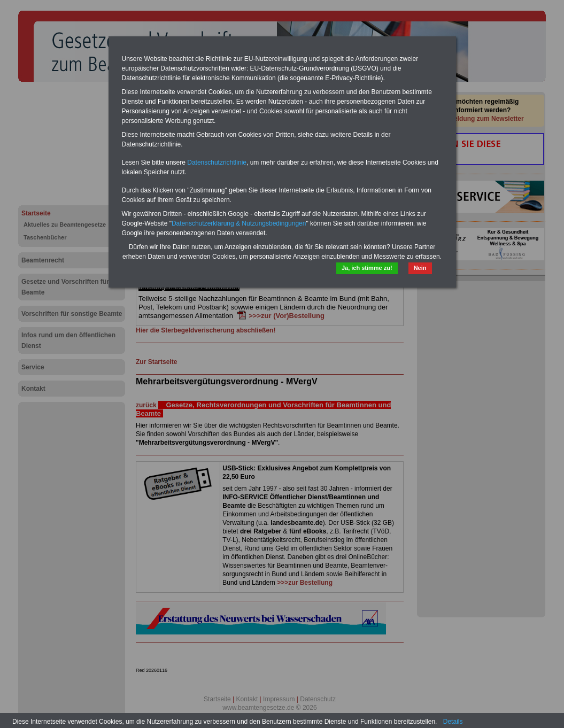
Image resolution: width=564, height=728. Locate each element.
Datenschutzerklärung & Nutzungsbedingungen (239, 223)
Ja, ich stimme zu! (367, 268)
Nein (420, 268)
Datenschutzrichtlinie (217, 162)
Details (453, 722)
